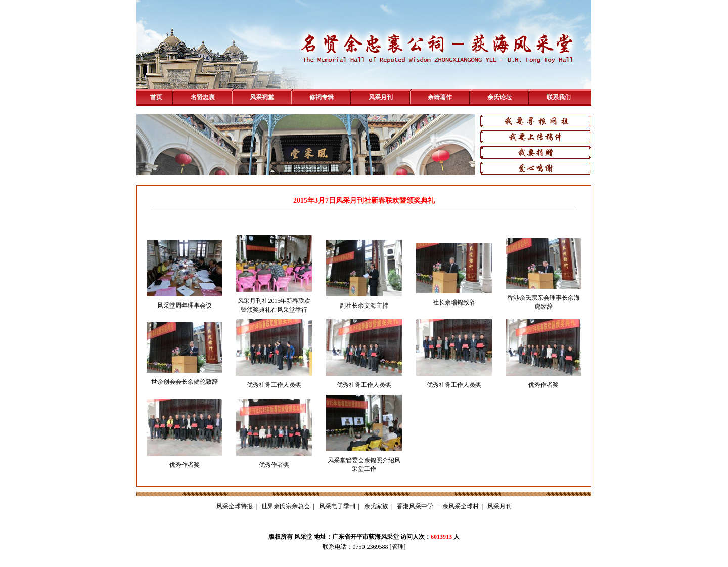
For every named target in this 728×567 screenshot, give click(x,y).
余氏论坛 (499, 97)
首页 (156, 97)
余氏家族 (376, 506)
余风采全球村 (461, 506)
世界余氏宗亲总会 (286, 506)
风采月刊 (381, 97)
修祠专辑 (322, 97)
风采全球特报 (235, 506)
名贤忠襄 (203, 97)
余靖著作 (440, 97)
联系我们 (559, 97)
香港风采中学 (415, 506)
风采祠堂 (262, 97)
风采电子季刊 (337, 506)
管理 (398, 547)
